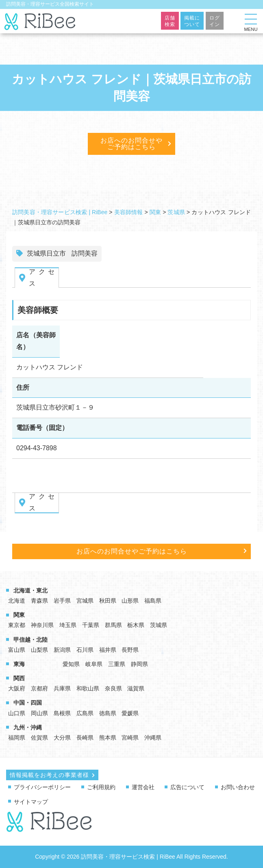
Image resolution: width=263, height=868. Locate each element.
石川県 (85, 650)
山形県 (130, 601)
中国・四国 (28, 703)
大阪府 (17, 688)
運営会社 (143, 787)
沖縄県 (153, 738)
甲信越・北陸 (30, 640)
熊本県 (108, 738)
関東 (19, 615)
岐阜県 (94, 664)
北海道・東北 (30, 590)
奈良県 (113, 688)
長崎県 (85, 738)
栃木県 (136, 625)
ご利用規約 (101, 787)
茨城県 (159, 625)
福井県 (108, 650)
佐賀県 (39, 738)
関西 (19, 678)
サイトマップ (31, 802)
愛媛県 (130, 713)
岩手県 (62, 601)
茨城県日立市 (46, 253)
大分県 (62, 738)
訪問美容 (85, 253)
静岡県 (139, 664)
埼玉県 (68, 625)
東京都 (17, 625)
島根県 (62, 713)
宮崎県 (130, 738)
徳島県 (108, 713)
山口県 (17, 713)
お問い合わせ (238, 787)
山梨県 (39, 650)
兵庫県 (62, 688)
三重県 (117, 664)
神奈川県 (42, 625)
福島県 (153, 601)
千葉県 (91, 625)
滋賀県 (136, 688)
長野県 (130, 650)
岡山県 (39, 713)
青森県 (39, 601)
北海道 (17, 601)
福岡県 (17, 738)
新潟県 (62, 650)
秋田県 (108, 601)
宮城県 (85, 601)
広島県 (85, 713)
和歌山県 (88, 688)
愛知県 (71, 664)
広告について (187, 787)
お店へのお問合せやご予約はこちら (131, 144)
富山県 (17, 650)
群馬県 (113, 625)
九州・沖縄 (28, 727)
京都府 (39, 688)
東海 (19, 664)
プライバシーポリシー (42, 787)
